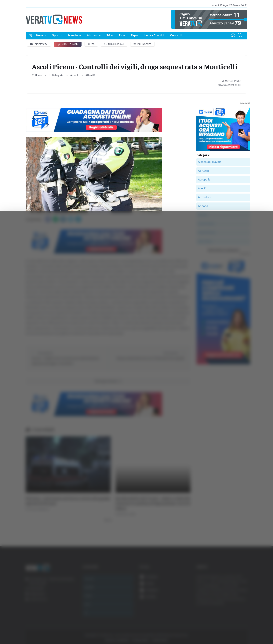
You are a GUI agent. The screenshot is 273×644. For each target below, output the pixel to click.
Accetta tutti (235, 582)
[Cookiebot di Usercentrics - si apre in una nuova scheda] (32, 631)
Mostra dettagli (207, 630)
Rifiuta (235, 607)
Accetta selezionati (234, 595)
